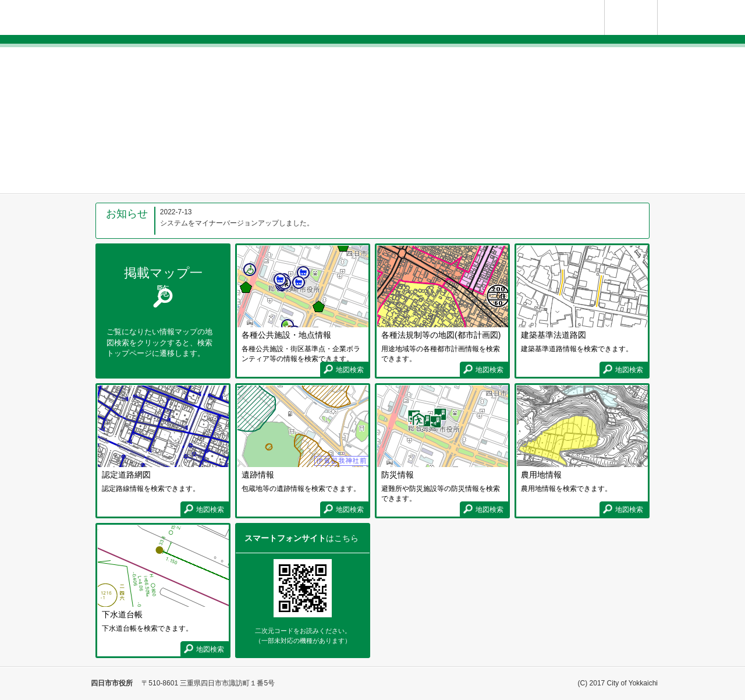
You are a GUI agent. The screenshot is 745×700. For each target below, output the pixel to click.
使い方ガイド (657, 5)
